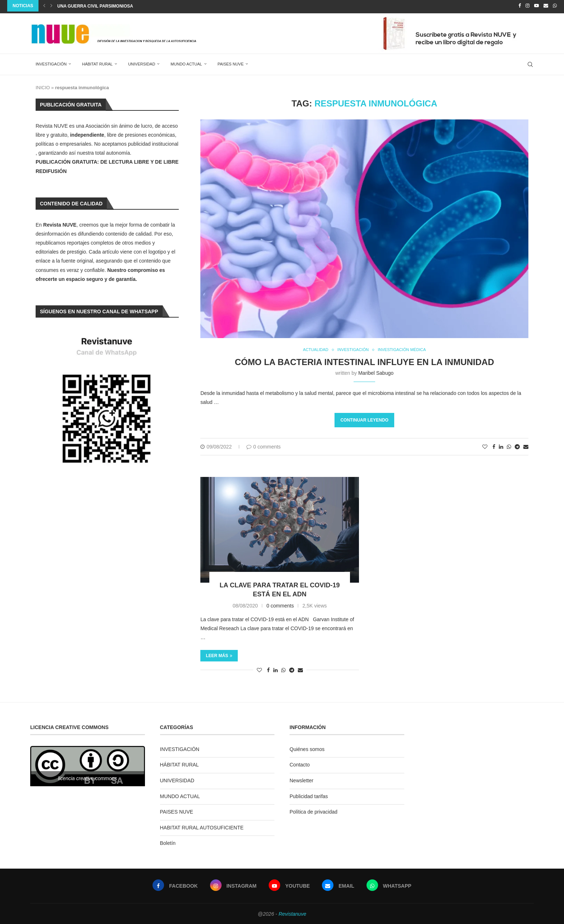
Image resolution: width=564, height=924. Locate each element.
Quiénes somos (307, 748)
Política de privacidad (313, 811)
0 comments (263, 446)
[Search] (530, 63)
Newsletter (301, 779)
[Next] (51, 6)
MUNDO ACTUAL (186, 62)
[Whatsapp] (555, 6)
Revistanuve (292, 913)
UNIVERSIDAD (142, 62)
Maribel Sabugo (376, 372)
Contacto (300, 764)
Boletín (168, 842)
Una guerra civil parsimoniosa (95, 6)
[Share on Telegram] (517, 446)
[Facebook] (520, 6)
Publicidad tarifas (309, 795)
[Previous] (44, 6)
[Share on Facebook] (494, 446)
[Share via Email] (526, 446)
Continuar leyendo (364, 419)
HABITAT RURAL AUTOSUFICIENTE (202, 827)
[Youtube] (536, 6)
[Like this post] (485, 446)
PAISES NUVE (231, 62)
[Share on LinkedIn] (501, 446)
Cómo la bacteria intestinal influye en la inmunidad (365, 361)
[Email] (546, 6)
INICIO (43, 86)
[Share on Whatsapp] (509, 446)
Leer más (219, 655)
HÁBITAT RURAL (97, 62)
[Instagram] (527, 6)
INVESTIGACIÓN (51, 62)
